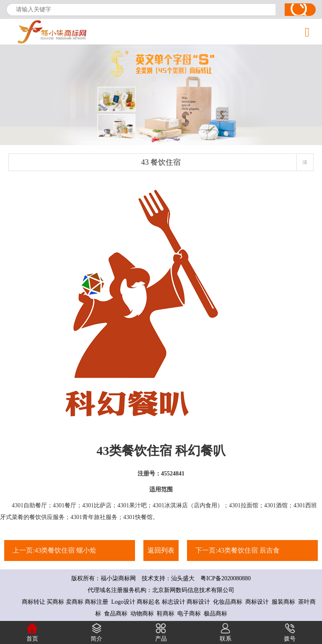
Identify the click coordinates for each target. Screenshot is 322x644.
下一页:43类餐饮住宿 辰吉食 (237, 550)
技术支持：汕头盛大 (168, 578)
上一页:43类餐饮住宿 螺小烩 (55, 550)
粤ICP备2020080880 (223, 578)
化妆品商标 (228, 602)
